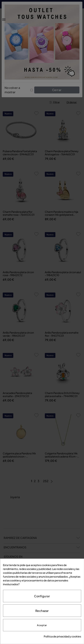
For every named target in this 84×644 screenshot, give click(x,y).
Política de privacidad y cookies (62, 636)
